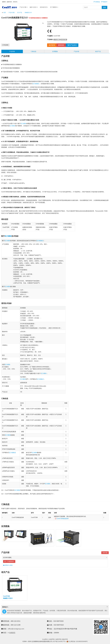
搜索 (104, 7)
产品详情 (12, 51)
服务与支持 (34, 7)
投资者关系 (44, 7)
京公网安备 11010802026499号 (77, 641)
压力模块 (23, 124)
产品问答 (76, 51)
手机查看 (5, 45)
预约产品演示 (72, 45)
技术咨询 (52, 45)
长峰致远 (97, 2)
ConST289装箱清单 (61, 519)
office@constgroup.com (16, 629)
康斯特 (10, 7)
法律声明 (52, 639)
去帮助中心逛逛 (8, 565)
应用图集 (55, 51)
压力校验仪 (36, 84)
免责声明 (58, 639)
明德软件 (104, 2)
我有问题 (105, 553)
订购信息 (34, 51)
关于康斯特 (54, 7)
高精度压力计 (28, 13)
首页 (5, 13)
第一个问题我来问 (9, 561)
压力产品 (20, 13)
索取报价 (61, 45)
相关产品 (98, 51)
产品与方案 (24, 7)
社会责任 (45, 639)
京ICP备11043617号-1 (59, 641)
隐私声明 (65, 639)
